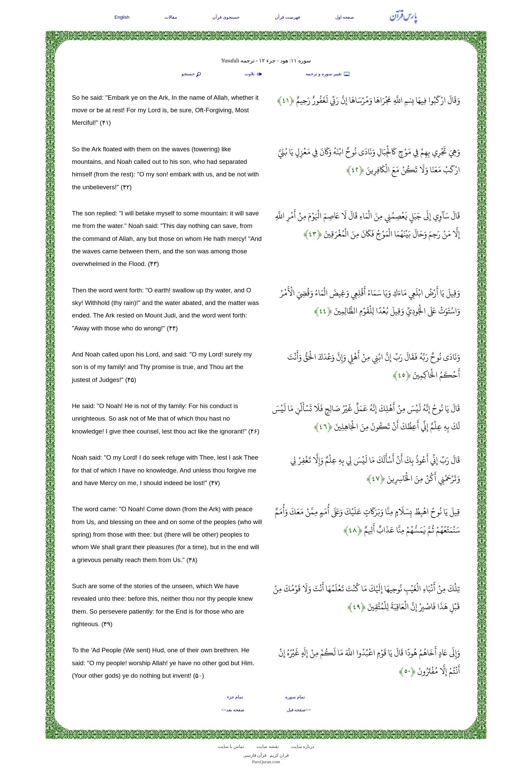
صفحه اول (345, 17)
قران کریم (279, 755)
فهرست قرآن (287, 17)
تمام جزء (235, 697)
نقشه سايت (268, 746)
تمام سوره (295, 697)
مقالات (171, 17)
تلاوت (254, 74)
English (122, 17)
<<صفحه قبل (299, 710)
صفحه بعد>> (233, 710)
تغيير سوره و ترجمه (328, 74)
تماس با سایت (231, 746)
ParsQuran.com (266, 762)
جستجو (192, 74)
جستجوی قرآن (226, 17)
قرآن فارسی (255, 755)
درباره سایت (303, 746)
